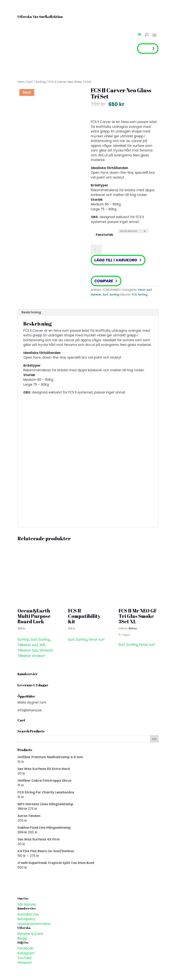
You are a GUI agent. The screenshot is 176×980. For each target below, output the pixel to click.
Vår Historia (27, 904)
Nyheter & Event (30, 934)
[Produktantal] (96, 250)
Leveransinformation (34, 924)
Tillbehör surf (28, 645)
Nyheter (96, 295)
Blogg (22, 938)
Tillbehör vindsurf (31, 656)
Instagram (26, 953)
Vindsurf (46, 650)
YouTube (25, 958)
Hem (21, 82)
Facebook (25, 948)
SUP (42, 645)
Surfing (41, 82)
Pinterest (25, 963)
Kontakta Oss (28, 914)
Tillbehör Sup (28, 650)
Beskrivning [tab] (31, 312)
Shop (145, 48)
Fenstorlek (104, 235)
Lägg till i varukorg (116, 260)
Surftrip (23, 640)
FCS (134, 295)
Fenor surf (145, 290)
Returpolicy (26, 919)
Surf (30, 82)
